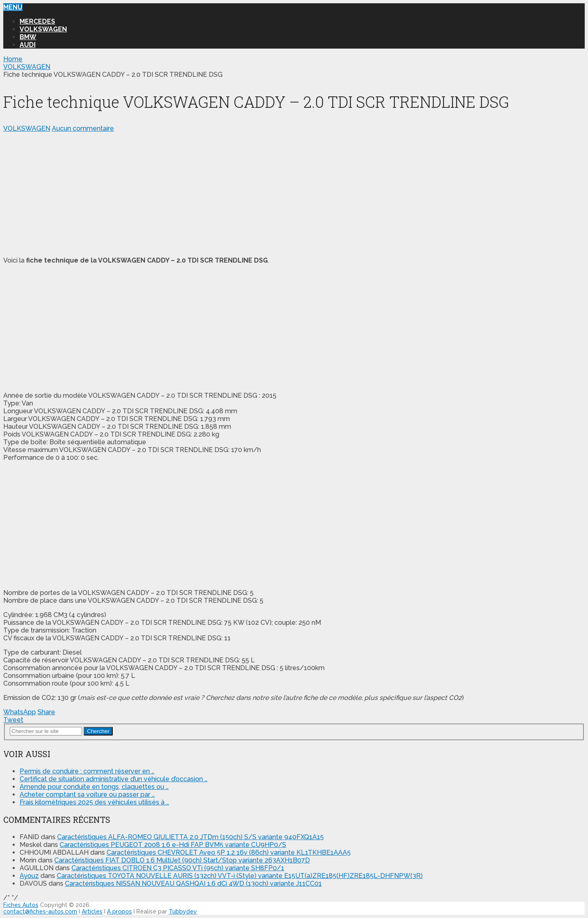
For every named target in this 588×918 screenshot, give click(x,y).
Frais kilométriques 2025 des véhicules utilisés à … (94, 802)
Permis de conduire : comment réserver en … (87, 771)
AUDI (28, 45)
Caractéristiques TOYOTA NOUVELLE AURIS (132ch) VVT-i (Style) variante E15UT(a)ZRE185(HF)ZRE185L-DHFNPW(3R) (240, 876)
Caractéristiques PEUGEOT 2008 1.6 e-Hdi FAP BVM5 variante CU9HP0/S (173, 845)
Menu (13, 7)
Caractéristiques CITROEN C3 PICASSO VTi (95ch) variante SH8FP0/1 (178, 868)
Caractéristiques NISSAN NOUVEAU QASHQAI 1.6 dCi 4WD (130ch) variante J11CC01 (193, 883)
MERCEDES (37, 21)
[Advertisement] (248, 193)
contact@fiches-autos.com (40, 911)
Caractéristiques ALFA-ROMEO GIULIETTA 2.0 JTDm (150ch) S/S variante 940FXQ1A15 (190, 837)
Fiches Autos (21, 905)
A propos (119, 911)
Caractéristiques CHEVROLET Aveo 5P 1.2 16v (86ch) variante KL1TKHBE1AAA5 (229, 852)
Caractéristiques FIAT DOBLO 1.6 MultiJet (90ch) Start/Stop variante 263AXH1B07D (182, 860)
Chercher (98, 731)
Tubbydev (183, 911)
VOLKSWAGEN (43, 29)
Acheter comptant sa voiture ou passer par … (87, 794)
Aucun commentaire (83, 128)
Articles (92, 911)
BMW (28, 37)
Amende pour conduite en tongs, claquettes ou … (94, 787)
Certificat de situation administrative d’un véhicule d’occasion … (114, 779)
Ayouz (29, 876)
